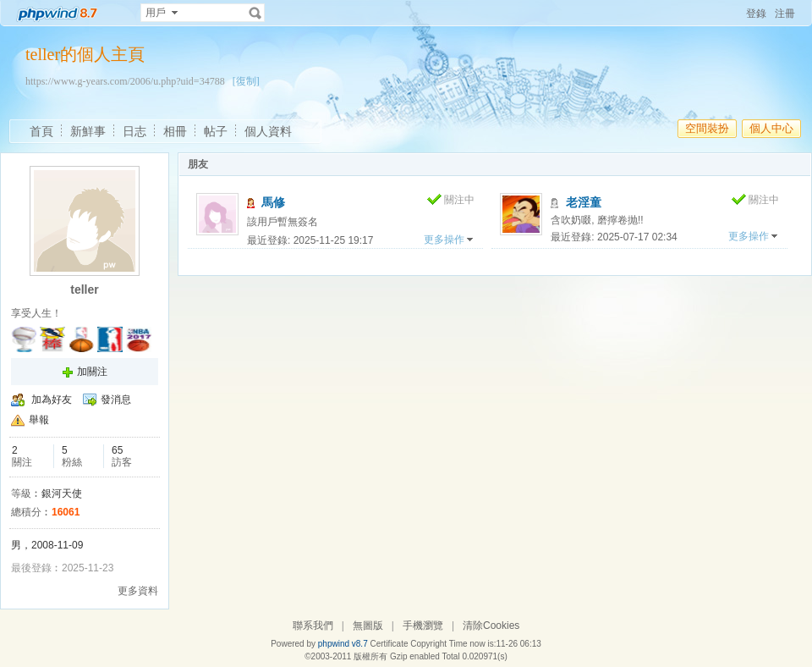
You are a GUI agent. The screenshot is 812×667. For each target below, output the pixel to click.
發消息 (116, 400)
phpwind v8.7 (343, 644)
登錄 (756, 14)
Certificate (389, 644)
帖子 (216, 131)
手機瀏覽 (423, 626)
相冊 (175, 131)
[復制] (246, 81)
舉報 (39, 420)
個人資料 (268, 131)
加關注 (92, 372)
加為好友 (52, 400)
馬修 (273, 202)
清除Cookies (491, 626)
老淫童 (584, 202)
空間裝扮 (707, 128)
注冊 (785, 14)
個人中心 (771, 128)
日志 (134, 131)
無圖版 (368, 626)
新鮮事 (88, 131)
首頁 (41, 131)
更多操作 (444, 240)
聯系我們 (313, 626)
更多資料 (138, 591)
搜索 (255, 13)
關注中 (459, 200)
